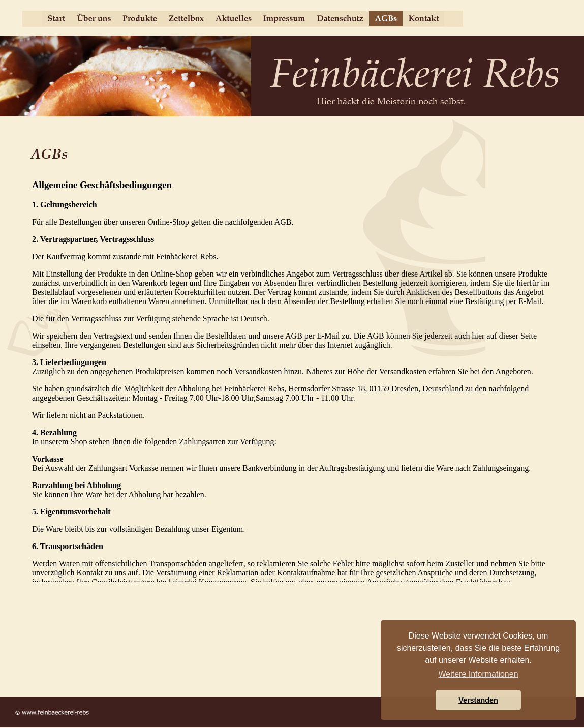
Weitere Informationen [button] (478, 674)
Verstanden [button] (478, 700)
